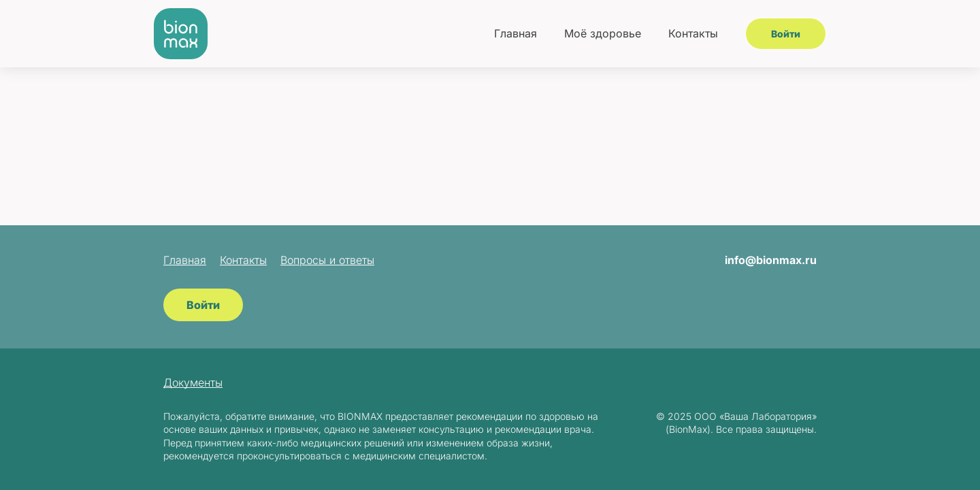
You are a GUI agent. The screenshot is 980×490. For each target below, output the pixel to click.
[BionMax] (181, 34)
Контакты (693, 33)
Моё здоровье (603, 33)
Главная (516, 33)
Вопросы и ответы (327, 260)
